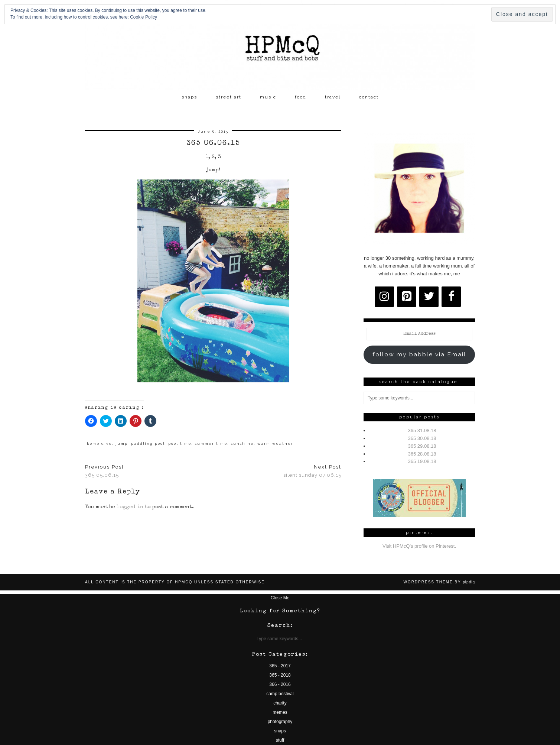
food (301, 97)
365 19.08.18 (422, 461)
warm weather (275, 443)
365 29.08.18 (422, 446)
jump (122, 443)
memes (280, 712)
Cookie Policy (144, 17)
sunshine (242, 443)
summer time (211, 443)
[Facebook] (451, 297)
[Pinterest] (407, 297)
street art (229, 97)
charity (280, 703)
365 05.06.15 (105, 471)
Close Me (280, 598)
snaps (189, 97)
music (268, 97)
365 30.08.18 (422, 438)
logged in (130, 507)
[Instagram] (384, 297)
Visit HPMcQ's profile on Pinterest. (419, 546)
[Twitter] (429, 297)
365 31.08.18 (422, 430)
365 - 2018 (280, 675)
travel (333, 97)
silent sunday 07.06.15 (312, 471)
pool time (180, 443)
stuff (280, 740)
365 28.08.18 (422, 454)
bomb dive (100, 443)
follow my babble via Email (419, 354)
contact (369, 97)
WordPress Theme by (439, 582)
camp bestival (280, 694)
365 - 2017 (280, 666)
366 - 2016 (280, 684)
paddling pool (148, 443)
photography (280, 722)
